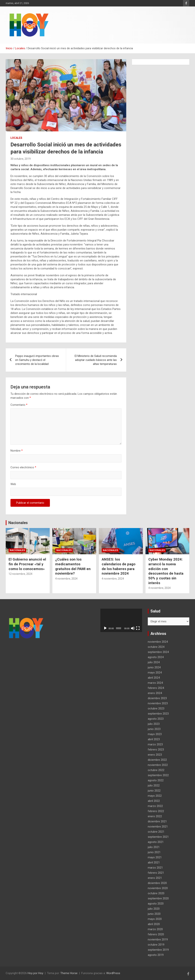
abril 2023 (154, 739)
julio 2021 (154, 847)
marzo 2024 (155, 683)
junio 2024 (154, 667)
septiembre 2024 (158, 652)
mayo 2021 (155, 857)
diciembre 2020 (157, 883)
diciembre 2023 (157, 698)
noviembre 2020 (158, 888)
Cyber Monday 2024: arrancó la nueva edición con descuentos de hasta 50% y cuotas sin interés (166, 571)
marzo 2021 (155, 868)
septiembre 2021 (158, 837)
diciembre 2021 (157, 821)
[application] (121, 620)
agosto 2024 (156, 657)
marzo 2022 (155, 806)
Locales (16, 138)
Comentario (19, 405)
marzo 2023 (155, 744)
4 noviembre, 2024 (66, 579)
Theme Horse (69, 973)
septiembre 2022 (158, 775)
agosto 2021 (156, 842)
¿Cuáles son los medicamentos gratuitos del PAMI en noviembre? (73, 566)
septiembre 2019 (158, 950)
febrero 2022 (156, 811)
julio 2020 (154, 909)
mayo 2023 (155, 734)
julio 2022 (154, 785)
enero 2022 (155, 816)
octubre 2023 (156, 708)
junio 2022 (154, 791)
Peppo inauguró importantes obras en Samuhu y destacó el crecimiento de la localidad (37, 360)
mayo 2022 (155, 796)
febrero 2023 (156, 750)
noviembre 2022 (158, 765)
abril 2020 (154, 924)
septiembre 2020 (158, 898)
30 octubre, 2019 (21, 159)
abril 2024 (154, 678)
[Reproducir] (105, 628)
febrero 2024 (156, 688)
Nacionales (18, 523)
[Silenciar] (133, 628)
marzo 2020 (155, 929)
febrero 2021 (156, 873)
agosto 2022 (156, 780)
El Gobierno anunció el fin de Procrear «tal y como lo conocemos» (27, 564)
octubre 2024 (156, 647)
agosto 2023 (156, 719)
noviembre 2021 (158, 827)
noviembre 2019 (158, 939)
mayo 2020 (155, 919)
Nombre (17, 451)
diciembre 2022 (157, 760)
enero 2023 (155, 755)
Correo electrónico (23, 467)
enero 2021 (155, 878)
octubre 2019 (156, 945)
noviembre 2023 (158, 703)
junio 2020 (154, 914)
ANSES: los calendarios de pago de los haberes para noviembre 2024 (119, 566)
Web (13, 484)
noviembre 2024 (158, 642)
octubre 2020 (156, 893)
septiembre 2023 (158, 714)
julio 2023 (154, 724)
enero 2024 (155, 693)
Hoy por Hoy (35, 973)
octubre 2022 (156, 770)
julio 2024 (154, 662)
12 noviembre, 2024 (20, 574)
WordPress (113, 973)
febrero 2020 (156, 934)
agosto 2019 (156, 955)
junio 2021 (154, 852)
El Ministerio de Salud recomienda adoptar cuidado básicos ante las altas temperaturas (96, 360)
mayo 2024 (155, 673)
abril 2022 (154, 801)
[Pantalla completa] (138, 628)
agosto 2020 (156, 904)
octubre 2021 (156, 832)
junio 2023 (154, 729)
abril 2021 (154, 862)
